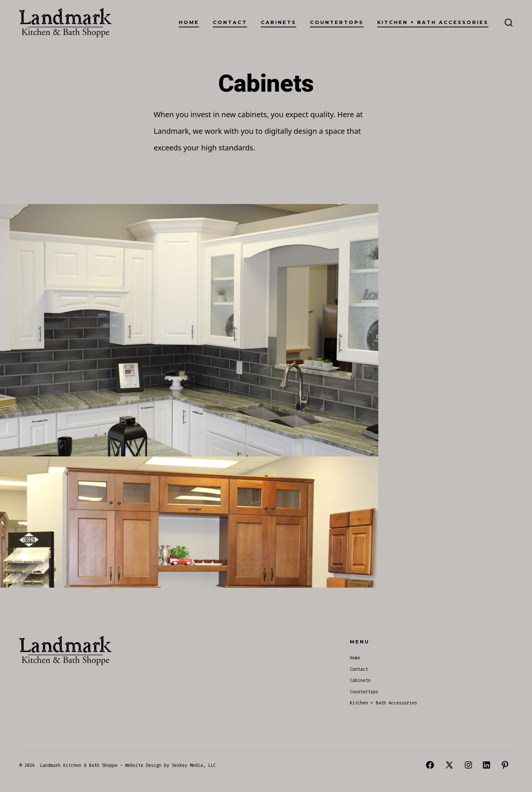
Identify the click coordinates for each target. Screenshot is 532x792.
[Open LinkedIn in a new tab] (487, 765)
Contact (230, 22)
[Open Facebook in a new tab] (430, 765)
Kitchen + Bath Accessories (433, 22)
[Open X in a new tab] (449, 765)
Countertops (337, 22)
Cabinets (279, 22)
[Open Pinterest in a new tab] (505, 765)
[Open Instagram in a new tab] (468, 765)
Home (189, 22)
